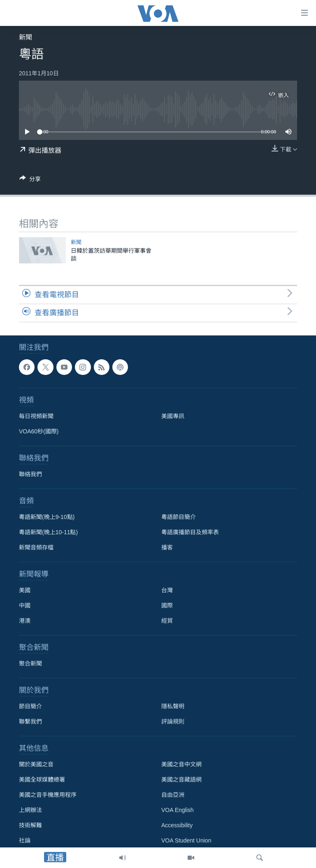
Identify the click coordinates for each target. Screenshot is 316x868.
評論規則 (173, 721)
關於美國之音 (36, 764)
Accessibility (177, 825)
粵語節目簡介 (179, 517)
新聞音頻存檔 (36, 547)
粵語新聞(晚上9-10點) (47, 517)
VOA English (178, 810)
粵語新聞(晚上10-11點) (48, 532)
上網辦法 (30, 810)
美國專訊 (173, 416)
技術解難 (30, 825)
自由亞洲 (173, 795)
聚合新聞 (30, 663)
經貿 (167, 621)
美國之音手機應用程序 (48, 795)
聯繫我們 (30, 721)
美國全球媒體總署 (42, 780)
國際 (167, 605)
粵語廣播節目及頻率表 (190, 532)
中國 (25, 605)
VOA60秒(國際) (39, 431)
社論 (25, 840)
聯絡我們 (30, 474)
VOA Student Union (186, 840)
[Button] (30, 180)
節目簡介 (30, 706)
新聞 (26, 37)
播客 (167, 547)
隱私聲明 (173, 706)
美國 (25, 590)
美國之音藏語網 (181, 780)
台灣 (167, 590)
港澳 (25, 621)
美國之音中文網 (181, 764)
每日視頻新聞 (36, 416)
